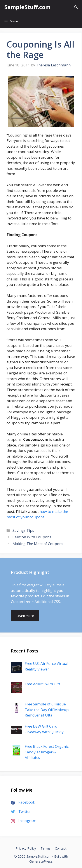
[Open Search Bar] (76, 7)
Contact (61, 848)
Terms (45, 848)
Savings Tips (23, 530)
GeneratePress (41, 861)
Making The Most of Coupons (38, 544)
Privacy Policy (26, 848)
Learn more (25, 616)
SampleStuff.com (27, 7)
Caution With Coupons (32, 537)
